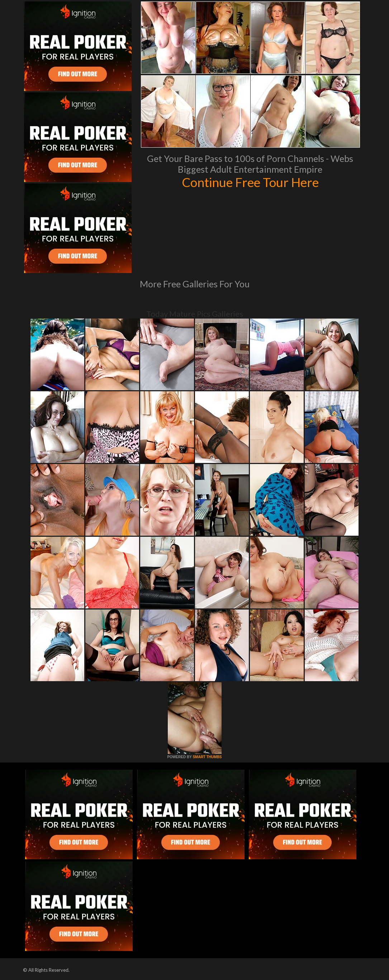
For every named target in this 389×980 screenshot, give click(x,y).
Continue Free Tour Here (250, 182)
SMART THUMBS (207, 757)
